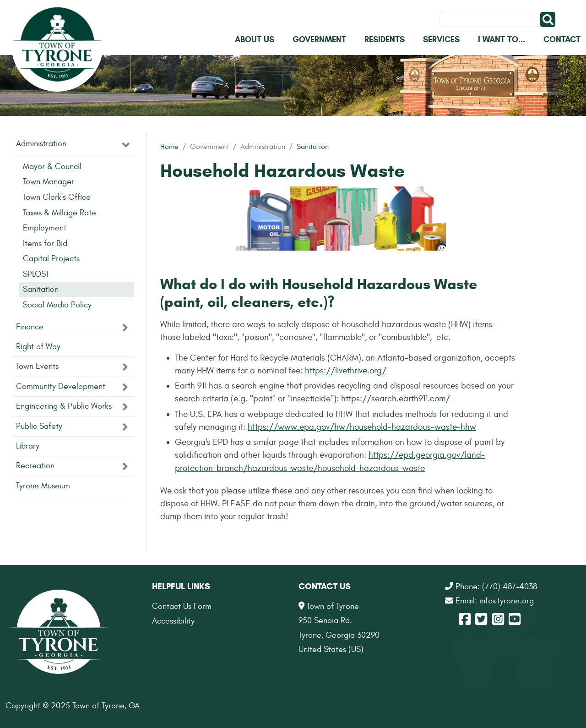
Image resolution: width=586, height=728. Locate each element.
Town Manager (49, 182)
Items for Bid (45, 244)
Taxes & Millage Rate (60, 213)
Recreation (35, 466)
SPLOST (36, 274)
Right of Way (38, 347)
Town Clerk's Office (57, 197)
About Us (255, 39)
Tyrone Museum (43, 486)
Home (169, 146)
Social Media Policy (57, 305)
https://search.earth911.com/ (396, 399)
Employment (45, 228)
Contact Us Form (182, 606)
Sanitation (313, 146)
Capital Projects (51, 259)
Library (28, 446)
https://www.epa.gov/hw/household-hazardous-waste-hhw (362, 427)
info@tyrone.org (507, 601)
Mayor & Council (52, 167)
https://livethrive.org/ (346, 371)
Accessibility (173, 621)
